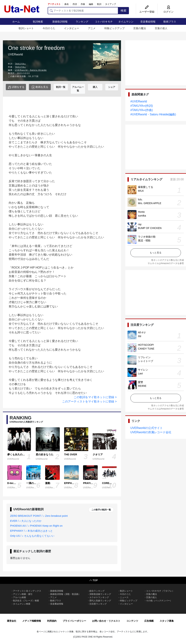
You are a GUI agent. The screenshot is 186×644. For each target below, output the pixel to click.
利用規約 (52, 621)
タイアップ (111, 4)
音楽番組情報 (148, 22)
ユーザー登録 (147, 12)
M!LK (141, 191)
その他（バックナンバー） (159, 601)
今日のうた (49, 28)
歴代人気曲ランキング (100, 601)
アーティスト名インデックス (27, 591)
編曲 (91, 4)
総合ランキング (97, 591)
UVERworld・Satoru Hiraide (31, 70)
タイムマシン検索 (22, 604)
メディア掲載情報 (32, 621)
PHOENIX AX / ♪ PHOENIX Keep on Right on (36, 526)
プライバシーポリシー (74, 621)
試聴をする (16, 87)
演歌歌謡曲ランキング (100, 594)
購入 (95, 87)
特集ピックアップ (114, 28)
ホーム (16, 22)
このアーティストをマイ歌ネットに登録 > (89, 401)
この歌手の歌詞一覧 (101, 510)
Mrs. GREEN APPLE (150, 203)
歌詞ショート (26, 28)
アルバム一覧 (78, 89)
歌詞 (99, 4)
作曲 (83, 4)
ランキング (82, 22)
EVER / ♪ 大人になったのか (26, 521)
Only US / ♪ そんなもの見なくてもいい (32, 536)
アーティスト (54, 4)
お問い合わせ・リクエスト (106, 621)
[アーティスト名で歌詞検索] (83, 11)
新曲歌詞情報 (60, 22)
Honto (141, 212)
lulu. (140, 199)
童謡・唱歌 (144, 240)
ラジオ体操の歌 (147, 237)
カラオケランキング (99, 597)
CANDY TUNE (146, 349)
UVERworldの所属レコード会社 (151, 432)
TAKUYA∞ (20, 64)
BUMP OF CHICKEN (150, 228)
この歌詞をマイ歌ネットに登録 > (95, 397)
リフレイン (144, 357)
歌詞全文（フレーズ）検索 (26, 601)
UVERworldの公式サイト (147, 428)
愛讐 (140, 382)
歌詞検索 (38, 22)
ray (140, 224)
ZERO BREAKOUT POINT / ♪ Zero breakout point (39, 516)
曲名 (67, 4)
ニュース (124, 597)
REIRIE (142, 386)
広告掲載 (149, 621)
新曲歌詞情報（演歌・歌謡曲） (65, 594)
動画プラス (170, 22)
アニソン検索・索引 (23, 594)
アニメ (92, 28)
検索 (124, 11)
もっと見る (156, 253)
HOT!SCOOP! (146, 345)
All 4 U (142, 332)
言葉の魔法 (140, 28)
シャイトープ (146, 361)
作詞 (75, 4)
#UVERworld (139, 101)
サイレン (143, 370)
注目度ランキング (98, 604)
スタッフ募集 (167, 621)
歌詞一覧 (61, 87)
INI (140, 336)
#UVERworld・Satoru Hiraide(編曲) (153, 114)
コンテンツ (132, 621)
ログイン (168, 12)
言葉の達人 (161, 28)
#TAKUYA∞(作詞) (142, 106)
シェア (112, 87)
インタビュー (72, 28)
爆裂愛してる (146, 187)
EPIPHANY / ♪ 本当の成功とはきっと (31, 531)
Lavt (140, 373)
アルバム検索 (20, 597)
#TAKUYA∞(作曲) (142, 110)
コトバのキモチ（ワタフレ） (160, 591)
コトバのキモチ (104, 22)
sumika (142, 216)
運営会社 (12, 621)
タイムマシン (126, 22)
